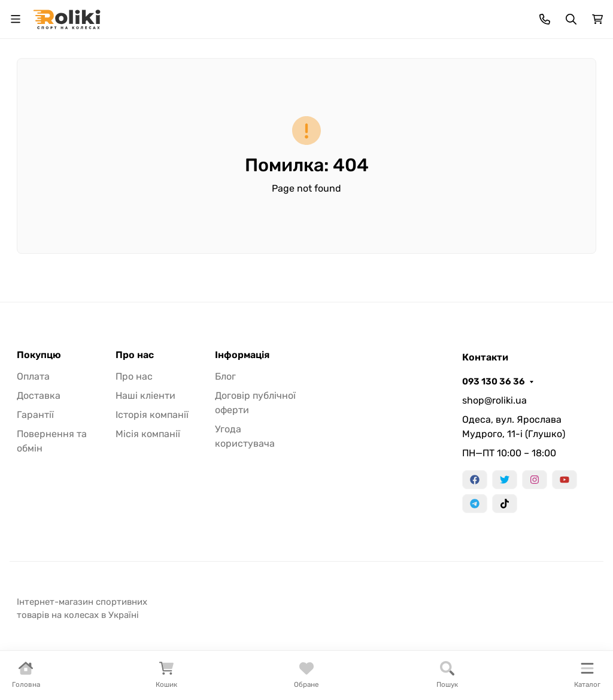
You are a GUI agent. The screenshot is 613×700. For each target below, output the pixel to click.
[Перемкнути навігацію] (16, 19)
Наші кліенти (145, 396)
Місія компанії (148, 434)
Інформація (242, 355)
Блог (225, 376)
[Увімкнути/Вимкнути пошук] (571, 19)
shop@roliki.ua (494, 400)
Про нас (135, 355)
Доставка (39, 396)
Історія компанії (152, 415)
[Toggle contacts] (545, 19)
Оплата (33, 376)
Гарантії (35, 415)
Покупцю (39, 355)
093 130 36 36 (494, 381)
